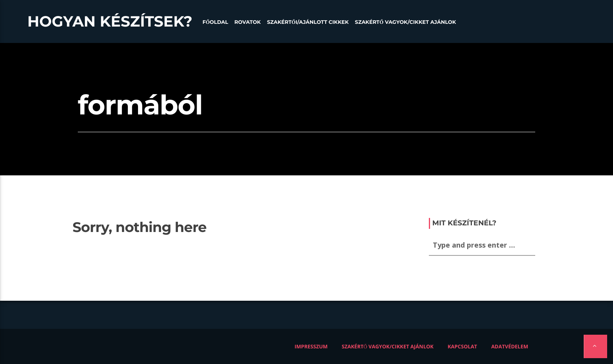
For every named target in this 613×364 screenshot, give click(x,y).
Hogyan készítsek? (110, 21)
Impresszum (311, 346)
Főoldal (215, 22)
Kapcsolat (462, 346)
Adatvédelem (510, 346)
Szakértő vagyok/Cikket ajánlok (406, 22)
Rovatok (248, 22)
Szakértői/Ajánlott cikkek (308, 22)
